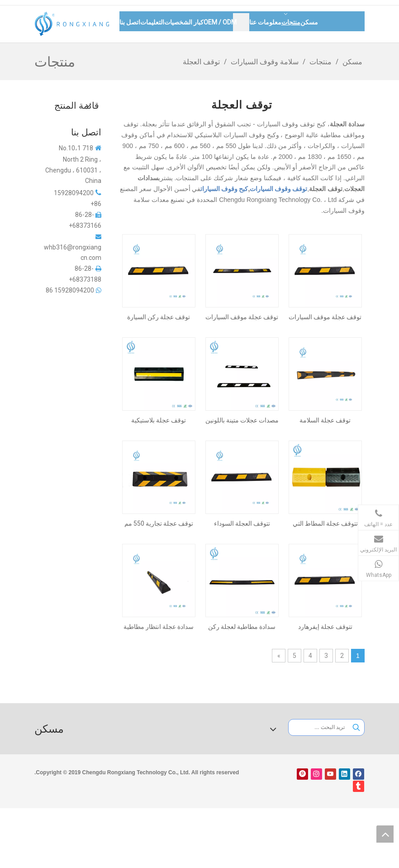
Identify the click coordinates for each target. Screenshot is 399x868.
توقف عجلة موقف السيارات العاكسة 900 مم (325, 317)
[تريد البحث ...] (319, 727)
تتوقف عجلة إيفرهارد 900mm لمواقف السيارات (325, 627)
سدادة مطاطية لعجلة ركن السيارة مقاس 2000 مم (242, 627)
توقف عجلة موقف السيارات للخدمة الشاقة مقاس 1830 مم (242, 317)
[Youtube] (330, 774)
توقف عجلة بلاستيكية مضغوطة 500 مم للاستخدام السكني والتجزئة (159, 420)
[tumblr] (359, 786)
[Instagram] (316, 774)
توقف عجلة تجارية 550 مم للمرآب (159, 523)
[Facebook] (359, 774)
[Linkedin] (344, 774)
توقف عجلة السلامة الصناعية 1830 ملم (325, 420)
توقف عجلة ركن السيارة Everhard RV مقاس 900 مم (159, 317)
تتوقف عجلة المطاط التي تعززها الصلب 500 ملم (325, 523)
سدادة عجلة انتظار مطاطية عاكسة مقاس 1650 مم (159, 627)
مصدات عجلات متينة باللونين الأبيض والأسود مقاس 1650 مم (242, 420)
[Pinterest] (302, 774)
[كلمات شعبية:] (356, 727)
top (385, 834)
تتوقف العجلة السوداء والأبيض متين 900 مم (242, 523)
